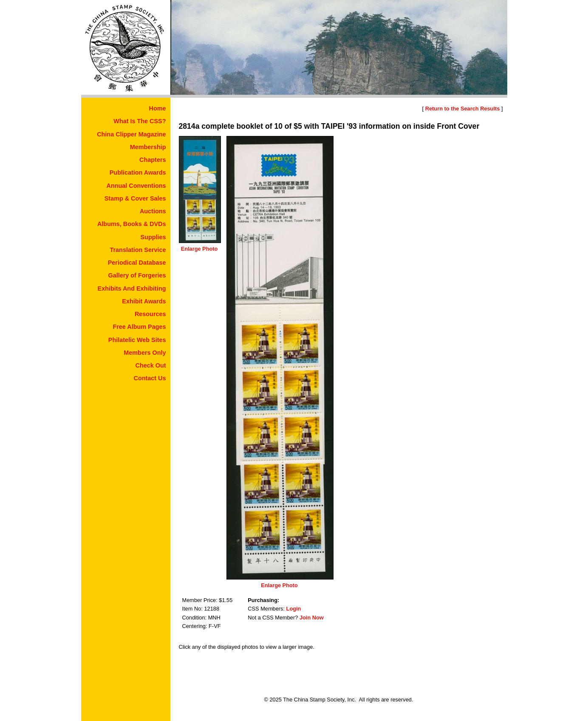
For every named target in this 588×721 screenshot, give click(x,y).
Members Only (145, 353)
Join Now (312, 618)
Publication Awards (138, 172)
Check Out (151, 365)
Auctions (153, 211)
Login (294, 609)
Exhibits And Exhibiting (132, 288)
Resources (150, 314)
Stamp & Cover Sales (135, 198)
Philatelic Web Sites (137, 340)
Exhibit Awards (144, 301)
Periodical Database (137, 263)
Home (158, 108)
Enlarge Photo (199, 249)
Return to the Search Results (463, 109)
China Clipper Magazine (131, 134)
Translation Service (138, 250)
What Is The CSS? (140, 121)
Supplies (153, 237)
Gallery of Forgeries (137, 275)
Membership (148, 147)
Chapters (153, 160)
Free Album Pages (139, 327)
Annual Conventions (136, 186)
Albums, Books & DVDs (132, 224)
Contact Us (150, 378)
